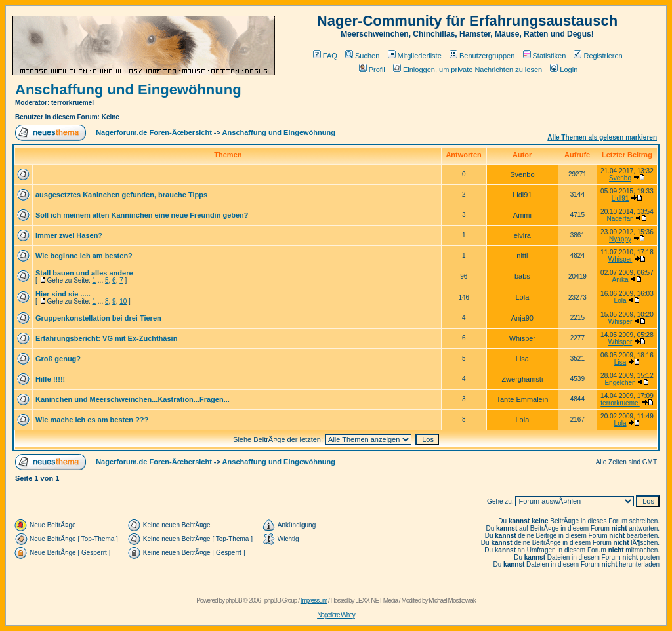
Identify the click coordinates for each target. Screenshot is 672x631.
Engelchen (620, 383)
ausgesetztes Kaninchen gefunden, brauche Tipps (121, 195)
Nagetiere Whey (336, 615)
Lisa (620, 362)
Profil (372, 70)
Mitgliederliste (415, 56)
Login (564, 70)
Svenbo (620, 178)
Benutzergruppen (482, 56)
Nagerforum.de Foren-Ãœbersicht (154, 132)
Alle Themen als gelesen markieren (602, 137)
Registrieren (598, 56)
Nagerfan (620, 219)
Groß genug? (58, 359)
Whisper (620, 259)
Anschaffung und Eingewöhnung (128, 90)
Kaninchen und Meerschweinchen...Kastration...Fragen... (133, 399)
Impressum (314, 600)
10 (123, 301)
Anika (620, 280)
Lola (620, 301)
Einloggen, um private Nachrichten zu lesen (468, 70)
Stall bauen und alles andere (84, 273)
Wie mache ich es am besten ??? (92, 420)
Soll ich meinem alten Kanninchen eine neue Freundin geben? (142, 215)
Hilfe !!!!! (50, 379)
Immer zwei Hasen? (69, 235)
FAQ (325, 56)
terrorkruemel (620, 403)
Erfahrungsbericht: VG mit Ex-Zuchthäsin (106, 338)
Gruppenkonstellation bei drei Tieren (98, 318)
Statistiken (545, 56)
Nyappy (620, 239)
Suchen (362, 56)
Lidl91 (620, 198)
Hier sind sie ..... (63, 294)
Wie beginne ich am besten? (84, 256)
